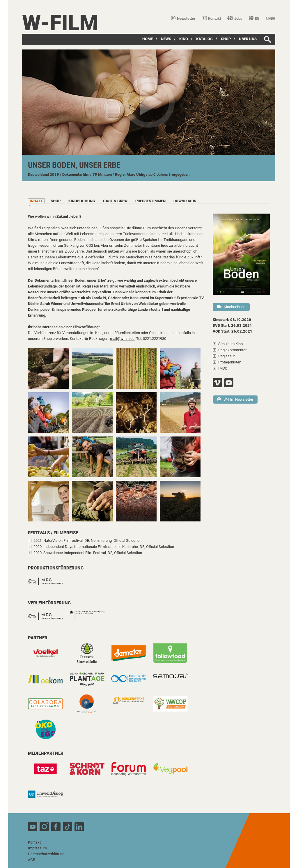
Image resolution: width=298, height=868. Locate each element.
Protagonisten (230, 362)
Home (148, 39)
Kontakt (211, 18)
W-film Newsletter (235, 399)
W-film (60, 23)
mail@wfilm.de (122, 339)
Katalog (204, 39)
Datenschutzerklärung (46, 854)
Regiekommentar (232, 350)
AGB (32, 860)
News (166, 39)
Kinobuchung (231, 307)
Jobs (235, 18)
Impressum (37, 848)
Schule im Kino (230, 344)
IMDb (223, 368)
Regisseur (227, 356)
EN (254, 18)
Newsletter (183, 18)
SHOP (226, 39)
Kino (184, 39)
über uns (248, 39)
